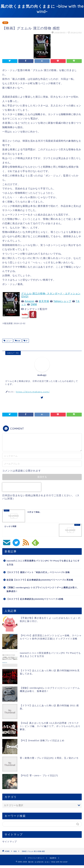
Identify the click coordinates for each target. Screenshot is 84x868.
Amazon (30, 301)
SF (26, 341)
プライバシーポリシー (36, 858)
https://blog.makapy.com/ (33, 392)
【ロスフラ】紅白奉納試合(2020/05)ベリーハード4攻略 (35, 599)
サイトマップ (10, 842)
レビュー (8, 341)
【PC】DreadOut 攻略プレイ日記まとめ (42, 740)
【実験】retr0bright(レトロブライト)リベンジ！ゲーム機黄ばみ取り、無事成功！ (43, 590)
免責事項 (53, 858)
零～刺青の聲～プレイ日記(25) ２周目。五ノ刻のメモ (49, 758)
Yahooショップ (62, 301)
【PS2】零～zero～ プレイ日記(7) (39, 775)
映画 (5, 23)
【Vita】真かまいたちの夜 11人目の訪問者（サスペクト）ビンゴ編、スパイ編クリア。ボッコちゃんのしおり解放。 (50, 726)
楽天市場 (44, 301)
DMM (34, 304)
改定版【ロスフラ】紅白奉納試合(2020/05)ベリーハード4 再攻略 (40, 580)
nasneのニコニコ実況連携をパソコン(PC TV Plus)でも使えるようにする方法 (43, 563)
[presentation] (22, 487)
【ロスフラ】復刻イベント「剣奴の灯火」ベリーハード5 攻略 (38, 572)
